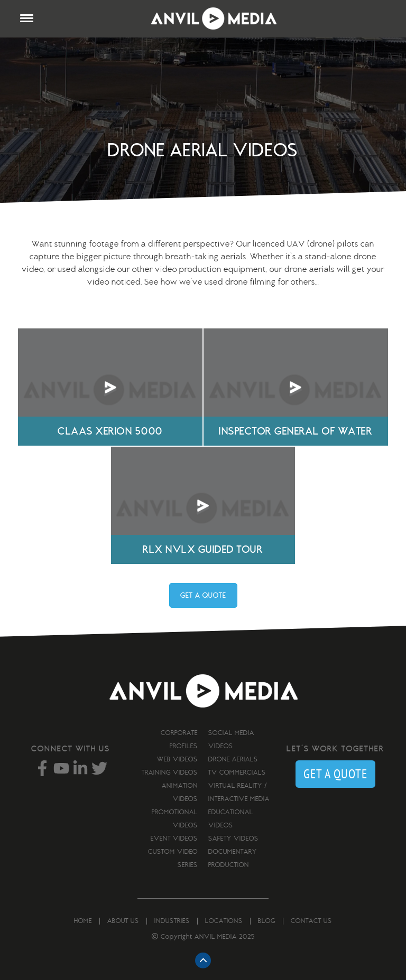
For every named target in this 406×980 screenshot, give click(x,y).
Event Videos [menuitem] (174, 838)
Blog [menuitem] (267, 921)
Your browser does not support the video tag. (110, 387)
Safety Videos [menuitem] (233, 838)
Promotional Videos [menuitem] (175, 819)
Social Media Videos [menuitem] (231, 739)
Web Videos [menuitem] (177, 759)
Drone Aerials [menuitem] (233, 759)
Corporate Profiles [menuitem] (179, 739)
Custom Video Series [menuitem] (173, 858)
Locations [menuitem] (224, 921)
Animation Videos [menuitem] (180, 792)
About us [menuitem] (123, 921)
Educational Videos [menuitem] (231, 819)
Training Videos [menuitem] (170, 772)
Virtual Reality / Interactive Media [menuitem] (239, 792)
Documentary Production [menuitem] (233, 858)
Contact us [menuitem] (311, 921)
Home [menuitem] (83, 921)
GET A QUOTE (203, 595)
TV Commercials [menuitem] (237, 772)
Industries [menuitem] (172, 921)
